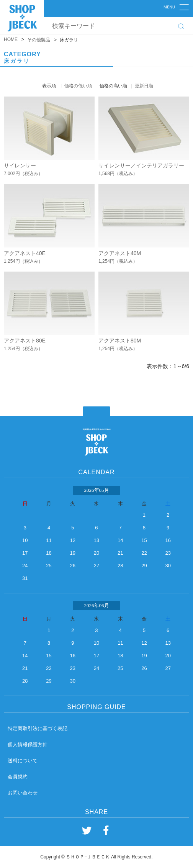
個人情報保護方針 (28, 744)
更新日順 (144, 86)
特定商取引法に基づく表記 (38, 728)
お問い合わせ (23, 793)
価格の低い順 (78, 86)
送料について (23, 761)
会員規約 (18, 777)
